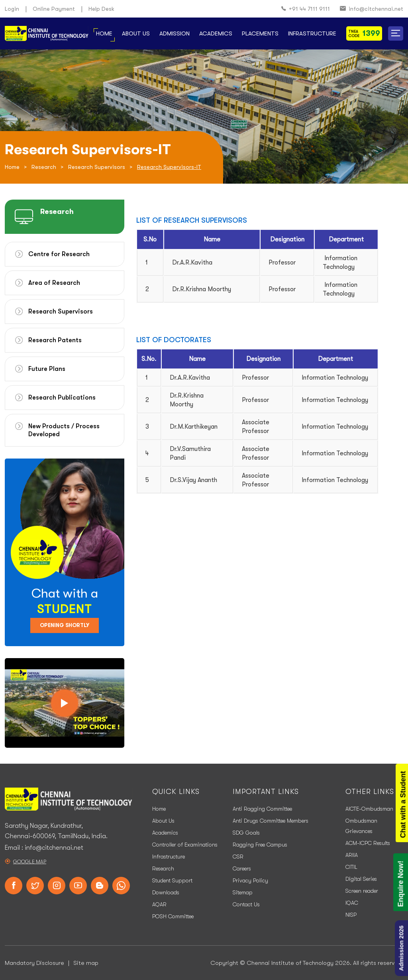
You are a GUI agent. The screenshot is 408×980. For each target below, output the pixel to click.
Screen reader (362, 891)
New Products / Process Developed (64, 430)
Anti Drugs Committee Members (271, 821)
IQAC (352, 903)
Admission (175, 33)
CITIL (351, 867)
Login (12, 9)
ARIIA (352, 855)
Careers (242, 868)
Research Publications (62, 398)
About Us (136, 33)
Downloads (166, 892)
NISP (351, 915)
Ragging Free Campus (260, 845)
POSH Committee (173, 916)
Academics (216, 33)
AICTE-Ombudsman (369, 809)
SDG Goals (246, 833)
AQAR (159, 904)
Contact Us (246, 904)
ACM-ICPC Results (368, 843)
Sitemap (243, 892)
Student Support (172, 880)
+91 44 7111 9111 (306, 9)
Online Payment (54, 9)
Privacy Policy (250, 880)
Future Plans (47, 369)
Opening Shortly (65, 625)
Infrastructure (312, 33)
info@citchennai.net (372, 9)
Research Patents (55, 340)
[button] (396, 33)
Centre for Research (59, 254)
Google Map (30, 861)
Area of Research (54, 283)
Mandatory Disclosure (34, 963)
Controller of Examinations (185, 845)
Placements (260, 33)
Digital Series (361, 879)
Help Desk (101, 9)
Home (104, 33)
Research (44, 167)
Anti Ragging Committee (262, 809)
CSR (238, 857)
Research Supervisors (97, 167)
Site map (86, 963)
